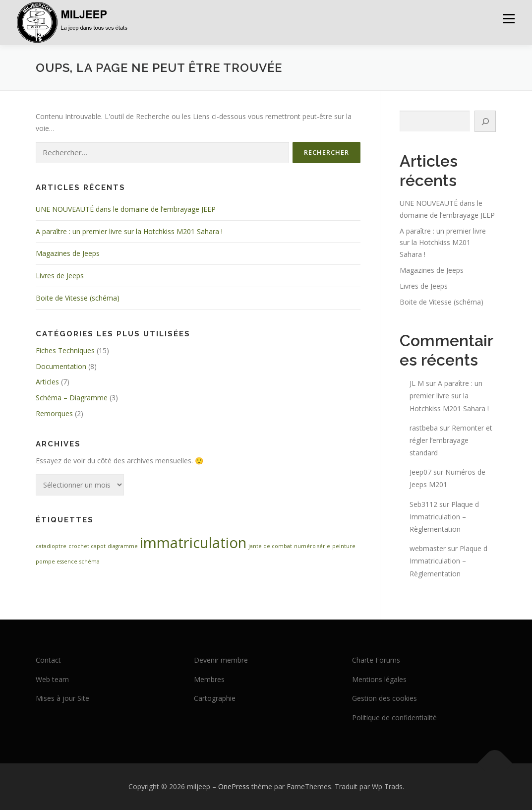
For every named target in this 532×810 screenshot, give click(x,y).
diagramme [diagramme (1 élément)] (123, 546)
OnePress (234, 786)
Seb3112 (423, 504)
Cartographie (215, 698)
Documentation (61, 366)
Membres (209, 679)
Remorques (54, 413)
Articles (47, 382)
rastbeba (424, 428)
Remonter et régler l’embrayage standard (451, 440)
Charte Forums (376, 660)
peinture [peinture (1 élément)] (344, 546)
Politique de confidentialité (394, 717)
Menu (508, 19)
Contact (48, 660)
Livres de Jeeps (60, 276)
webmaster (428, 548)
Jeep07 (420, 472)
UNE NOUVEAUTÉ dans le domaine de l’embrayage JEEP (126, 209)
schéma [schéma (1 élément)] (89, 561)
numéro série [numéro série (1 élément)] (312, 546)
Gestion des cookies (384, 698)
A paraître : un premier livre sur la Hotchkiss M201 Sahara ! (129, 231)
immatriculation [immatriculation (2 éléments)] (193, 543)
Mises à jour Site (62, 698)
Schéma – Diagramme (72, 398)
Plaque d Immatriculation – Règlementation (444, 517)
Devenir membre (221, 660)
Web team (52, 679)
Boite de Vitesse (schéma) (78, 298)
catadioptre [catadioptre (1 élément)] (51, 546)
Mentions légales (379, 679)
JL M (417, 383)
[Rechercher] (485, 121)
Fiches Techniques (65, 350)
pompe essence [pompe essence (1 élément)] (57, 561)
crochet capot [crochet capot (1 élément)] (87, 546)
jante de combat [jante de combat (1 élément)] (270, 546)
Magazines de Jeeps (68, 253)
